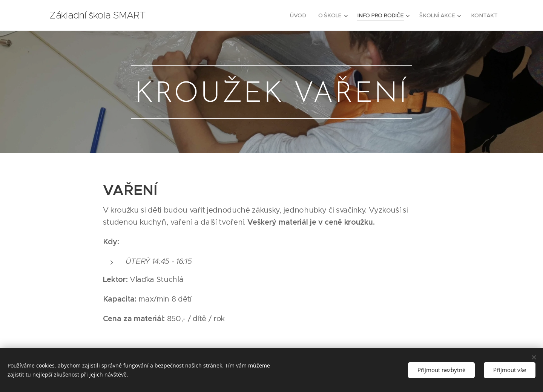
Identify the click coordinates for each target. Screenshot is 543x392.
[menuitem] (301, 15)
